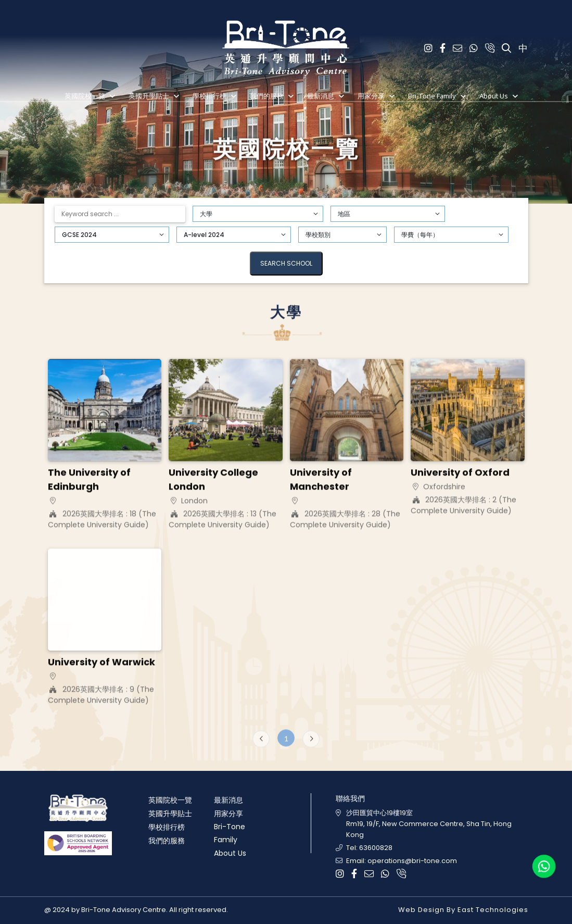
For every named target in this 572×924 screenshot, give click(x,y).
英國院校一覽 (85, 96)
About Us (494, 96)
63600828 (376, 848)
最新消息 (321, 96)
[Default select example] (258, 214)
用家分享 (371, 96)
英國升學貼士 (149, 96)
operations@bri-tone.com (412, 861)
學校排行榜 (209, 96)
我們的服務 (267, 96)
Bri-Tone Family (432, 96)
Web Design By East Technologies (463, 910)
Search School (286, 263)
